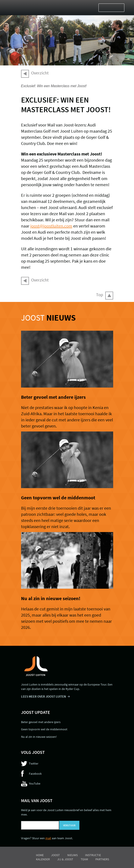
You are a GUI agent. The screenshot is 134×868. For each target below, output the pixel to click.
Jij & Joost (65, 859)
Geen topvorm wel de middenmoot (58, 498)
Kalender (43, 859)
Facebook (35, 774)
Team (84, 859)
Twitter (34, 763)
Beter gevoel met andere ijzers (53, 397)
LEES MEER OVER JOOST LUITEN (44, 696)
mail (48, 838)
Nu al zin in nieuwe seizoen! (51, 598)
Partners (102, 859)
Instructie (93, 855)
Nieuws (72, 855)
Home (40, 855)
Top (100, 295)
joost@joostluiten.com (51, 226)
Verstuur (69, 825)
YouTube (35, 783)
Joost (48, 318)
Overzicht (40, 73)
